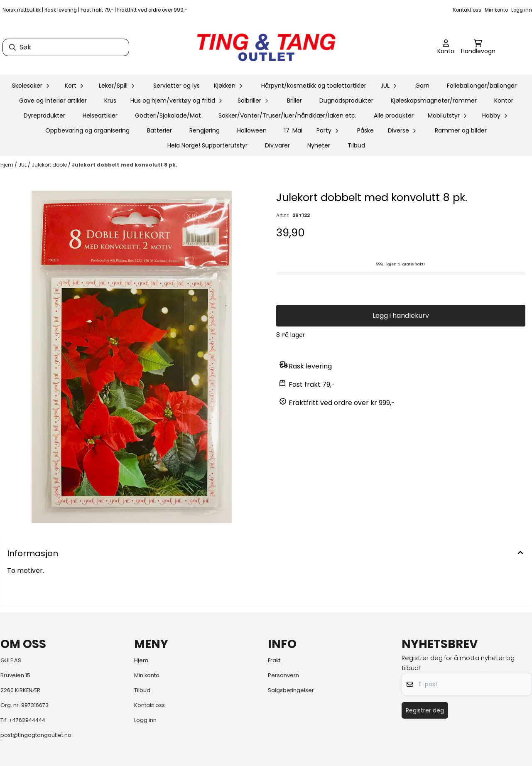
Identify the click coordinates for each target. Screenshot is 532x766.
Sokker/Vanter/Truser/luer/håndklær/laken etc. (287, 115)
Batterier (159, 130)
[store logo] (266, 47)
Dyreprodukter (44, 115)
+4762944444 (27, 720)
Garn (422, 86)
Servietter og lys (177, 86)
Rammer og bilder (461, 130)
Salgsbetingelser (291, 690)
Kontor (504, 101)
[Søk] (66, 47)
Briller (294, 101)
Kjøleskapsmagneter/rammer (434, 101)
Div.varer (277, 145)
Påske (365, 130)
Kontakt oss (467, 10)
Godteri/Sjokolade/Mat (168, 115)
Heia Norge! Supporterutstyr (207, 145)
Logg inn (522, 10)
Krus (110, 101)
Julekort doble (50, 165)
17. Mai (293, 130)
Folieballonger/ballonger (482, 86)
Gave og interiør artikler (53, 101)
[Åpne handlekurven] (478, 47)
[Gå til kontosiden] (446, 47)
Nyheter (319, 145)
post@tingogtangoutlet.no (36, 735)
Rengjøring (205, 130)
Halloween (252, 130)
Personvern (283, 675)
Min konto (496, 10)
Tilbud (356, 145)
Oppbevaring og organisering (87, 130)
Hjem (7, 165)
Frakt (274, 660)
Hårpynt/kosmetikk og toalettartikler (314, 86)
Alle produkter (394, 115)
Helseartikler (100, 115)
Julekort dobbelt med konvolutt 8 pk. (125, 165)
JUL (23, 165)
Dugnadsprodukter (346, 101)
